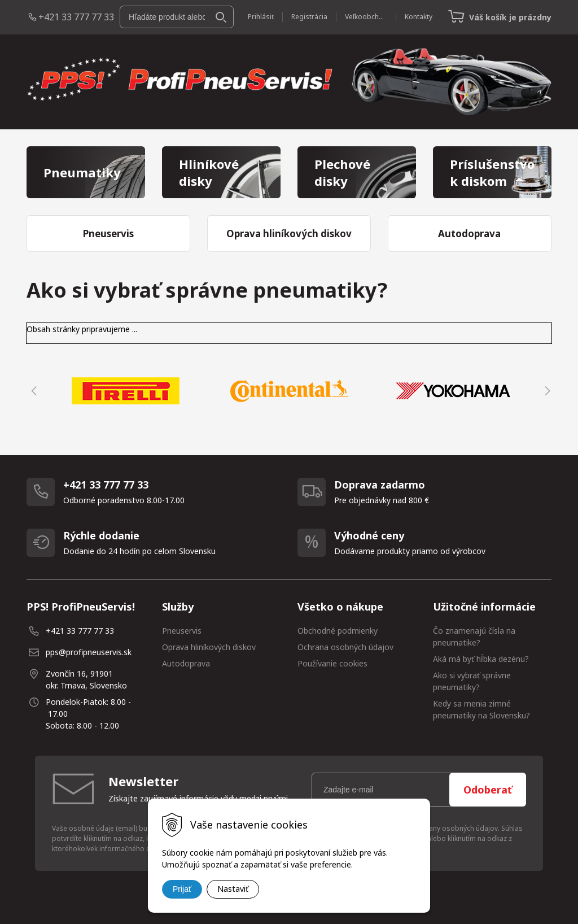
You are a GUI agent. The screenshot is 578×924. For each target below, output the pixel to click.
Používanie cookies (332, 663)
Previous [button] (32, 391)
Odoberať (488, 790)
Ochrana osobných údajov (345, 647)
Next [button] (546, 391)
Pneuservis (182, 631)
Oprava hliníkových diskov (209, 647)
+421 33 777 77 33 (76, 17)
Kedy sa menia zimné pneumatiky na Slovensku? (481, 709)
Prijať (182, 889)
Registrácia (309, 17)
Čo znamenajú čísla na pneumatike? (474, 637)
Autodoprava (186, 663)
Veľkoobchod (366, 17)
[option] (125, 391)
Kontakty (419, 17)
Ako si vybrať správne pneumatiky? (472, 681)
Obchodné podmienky (338, 631)
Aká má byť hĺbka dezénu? (481, 659)
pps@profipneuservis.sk (89, 652)
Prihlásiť (261, 17)
